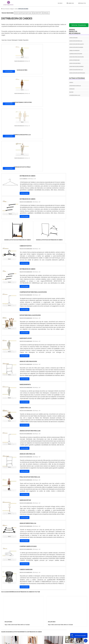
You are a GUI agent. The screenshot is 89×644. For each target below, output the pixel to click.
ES (17, 594)
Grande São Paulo (42, 607)
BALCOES (71, 92)
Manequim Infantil (54, 628)
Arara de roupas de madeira (76, 47)
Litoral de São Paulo (52, 607)
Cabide (20, 40)
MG (13, 594)
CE (42, 594)
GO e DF (46, 594)
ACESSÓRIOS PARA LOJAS (75, 95)
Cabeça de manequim (74, 51)
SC (28, 594)
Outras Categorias (77, 78)
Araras (9, 40)
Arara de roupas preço (75, 63)
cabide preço (46, 13)
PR (24, 594)
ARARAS (71, 83)
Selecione (5, 594)
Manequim (15, 40)
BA (38, 594)
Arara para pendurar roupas (77, 57)
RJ (10, 594)
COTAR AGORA (9, 71)
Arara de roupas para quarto (77, 44)
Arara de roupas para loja (76, 41)
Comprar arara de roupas (76, 54)
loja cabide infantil (37, 13)
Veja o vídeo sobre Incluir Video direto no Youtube (17, 528)
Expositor (26, 40)
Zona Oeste (21, 607)
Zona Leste (34, 607)
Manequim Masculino (55, 631)
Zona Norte (14, 607)
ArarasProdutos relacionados (75, 31)
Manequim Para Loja (54, 634)
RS (31, 594)
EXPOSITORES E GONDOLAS (75, 86)
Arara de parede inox (74, 60)
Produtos (82, 3)
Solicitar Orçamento (79, 25)
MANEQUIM (72, 89)
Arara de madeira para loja (76, 70)
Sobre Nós (70, 3)
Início (60, 3)
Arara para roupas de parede (76, 67)
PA (55, 594)
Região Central (6, 607)
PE (35, 594)
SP (21, 594)
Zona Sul (27, 607)
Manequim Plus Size (54, 626)
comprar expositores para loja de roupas (23, 13)
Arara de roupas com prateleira (77, 73)
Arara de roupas (73, 38)
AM (51, 594)
